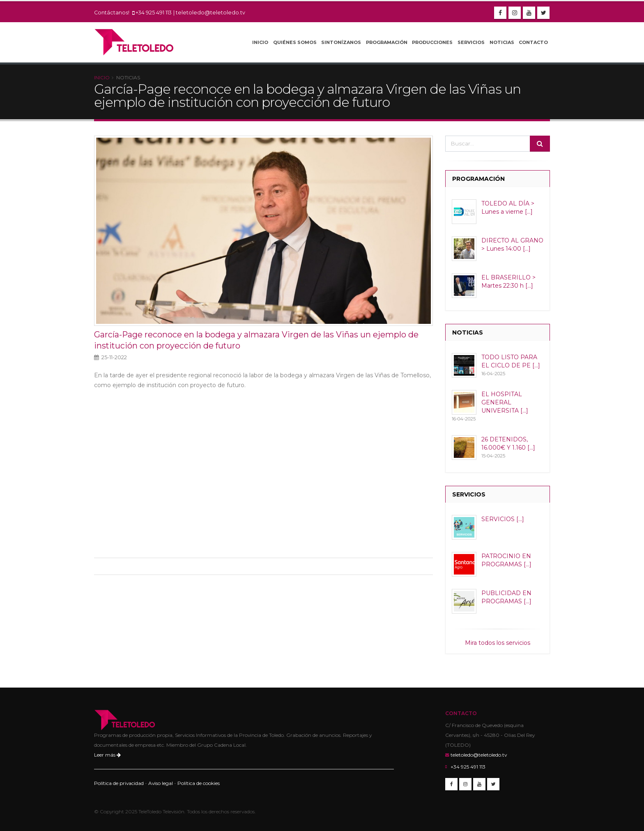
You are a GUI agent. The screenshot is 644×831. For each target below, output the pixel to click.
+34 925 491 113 (154, 13)
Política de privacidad (119, 783)
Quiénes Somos (295, 42)
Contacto (533, 42)
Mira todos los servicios (498, 643)
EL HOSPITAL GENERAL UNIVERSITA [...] (505, 402)
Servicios (471, 42)
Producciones (432, 42)
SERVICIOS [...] (503, 519)
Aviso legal (161, 783)
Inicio (260, 42)
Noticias (502, 42)
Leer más (107, 755)
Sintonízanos (341, 42)
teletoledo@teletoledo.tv (210, 13)
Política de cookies (199, 783)
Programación (387, 42)
